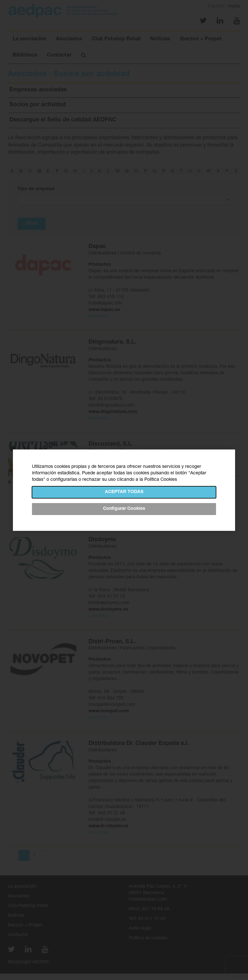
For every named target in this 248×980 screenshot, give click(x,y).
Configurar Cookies (124, 509)
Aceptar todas (124, 492)
